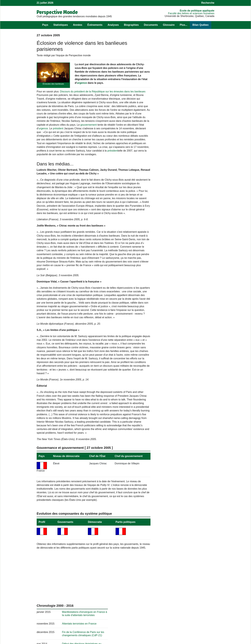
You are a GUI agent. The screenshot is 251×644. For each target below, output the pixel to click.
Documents (151, 25)
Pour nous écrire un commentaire (116, 617)
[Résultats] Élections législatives (187, 170)
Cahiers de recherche (171, 628)
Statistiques (61, 25)
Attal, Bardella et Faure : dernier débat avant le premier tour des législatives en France (191, 393)
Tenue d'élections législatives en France (191, 332)
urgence (82, 87)
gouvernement (76, 135)
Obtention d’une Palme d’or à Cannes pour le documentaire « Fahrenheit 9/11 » (191, 280)
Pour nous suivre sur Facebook (115, 621)
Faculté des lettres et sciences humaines (191, 13)
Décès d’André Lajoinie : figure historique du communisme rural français (187, 375)
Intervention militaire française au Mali (190, 129)
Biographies (131, 25)
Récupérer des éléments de (64, 628)
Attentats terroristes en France (186, 98)
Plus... (184, 25)
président (58, 139)
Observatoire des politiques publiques (180, 617)
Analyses (113, 25)
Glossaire (169, 25)
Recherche (208, 3)
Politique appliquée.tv (170, 624)
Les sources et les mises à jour (54, 624)
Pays (45, 25)
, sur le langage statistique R (120, 624)
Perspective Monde (57, 12)
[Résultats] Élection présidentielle (187, 138)
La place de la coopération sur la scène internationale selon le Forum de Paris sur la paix (191, 439)
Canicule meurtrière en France (186, 303)
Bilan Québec (201, 25)
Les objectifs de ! (57, 617)
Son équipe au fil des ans (51, 621)
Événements (95, 25)
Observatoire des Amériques (174, 621)
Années (78, 25)
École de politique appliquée (197, 11)
